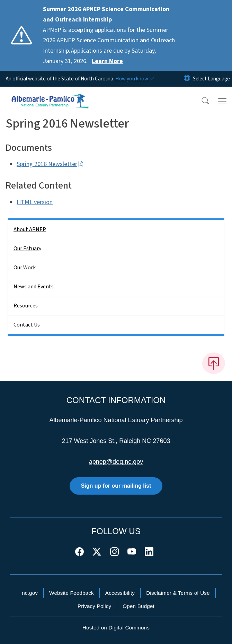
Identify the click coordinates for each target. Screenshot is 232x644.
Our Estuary (27, 249)
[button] (201, 101)
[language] (211, 79)
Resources (26, 306)
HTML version (35, 202)
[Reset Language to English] (187, 79)
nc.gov (30, 593)
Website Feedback (72, 593)
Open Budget (139, 606)
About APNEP (30, 229)
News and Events (34, 287)
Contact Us (27, 325)
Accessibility (120, 593)
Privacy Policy (94, 606)
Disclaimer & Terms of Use (178, 593)
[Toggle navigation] (222, 101)
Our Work (25, 268)
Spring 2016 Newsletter (50, 164)
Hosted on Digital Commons (116, 628)
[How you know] (134, 79)
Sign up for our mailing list (116, 486)
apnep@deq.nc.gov (116, 462)
